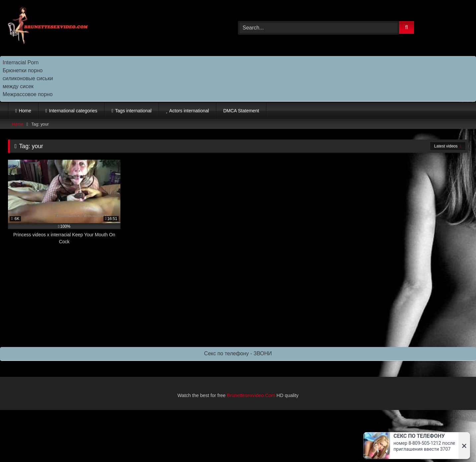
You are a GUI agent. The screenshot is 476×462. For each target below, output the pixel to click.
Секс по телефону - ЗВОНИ (238, 353)
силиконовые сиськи (28, 78)
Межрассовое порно (28, 94)
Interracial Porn (21, 62)
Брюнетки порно (23, 70)
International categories (73, 111)
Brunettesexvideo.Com (251, 395)
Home (25, 111)
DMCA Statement (241, 111)
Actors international (189, 111)
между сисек (18, 86)
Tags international (133, 111)
